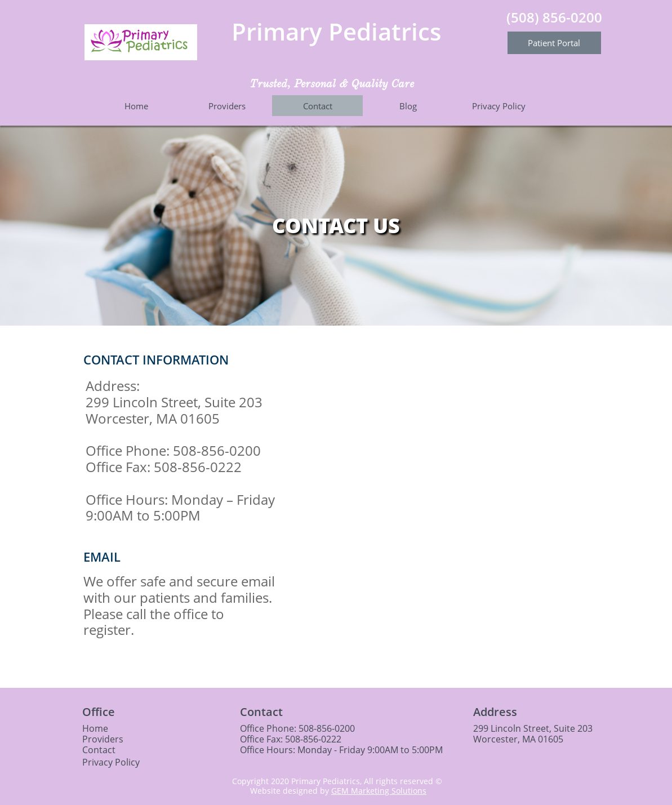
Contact (99, 750)
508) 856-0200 (557, 17)
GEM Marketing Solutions (379, 791)
